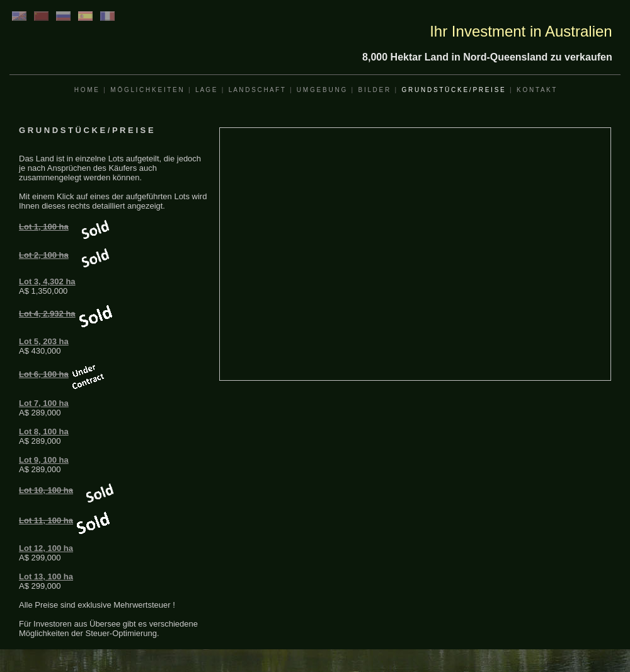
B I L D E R (374, 90)
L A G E (206, 90)
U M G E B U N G (321, 90)
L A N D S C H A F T (257, 90)
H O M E (86, 90)
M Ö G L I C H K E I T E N (146, 90)
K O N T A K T (536, 90)
